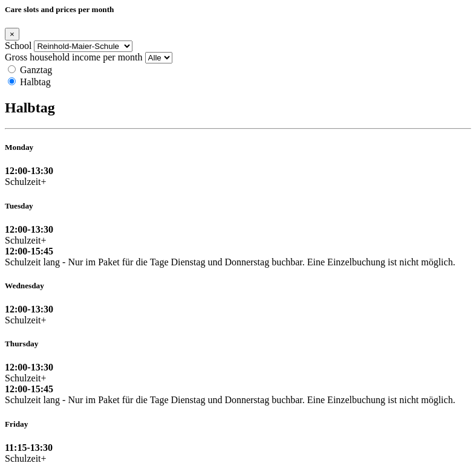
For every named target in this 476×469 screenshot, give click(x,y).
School (18, 46)
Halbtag (35, 82)
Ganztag (36, 70)
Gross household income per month (74, 57)
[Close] (12, 34)
